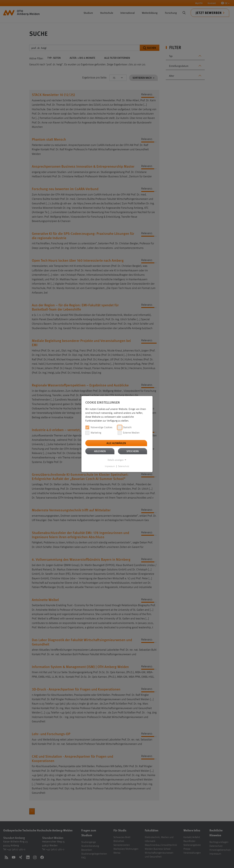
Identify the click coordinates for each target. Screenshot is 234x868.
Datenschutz (124, 466)
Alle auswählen (116, 443)
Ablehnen (100, 451)
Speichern (133, 451)
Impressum (110, 466)
